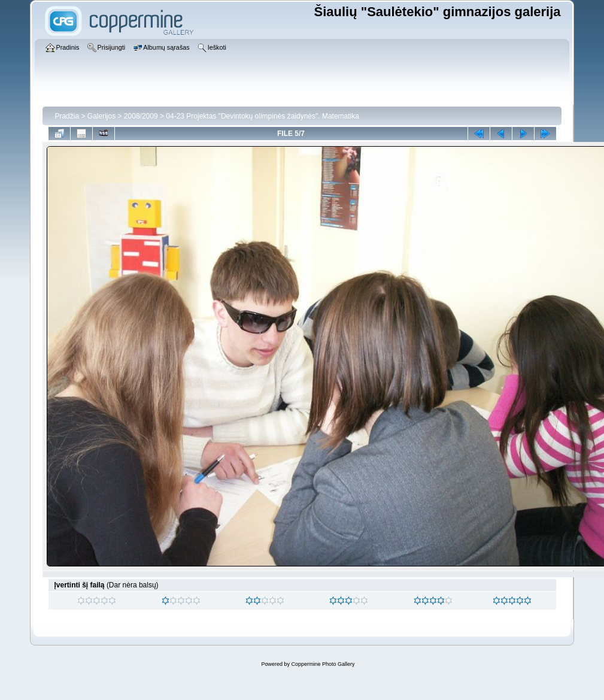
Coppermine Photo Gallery (323, 664)
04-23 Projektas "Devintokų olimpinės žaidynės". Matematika (262, 116)
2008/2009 (141, 116)
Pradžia (67, 116)
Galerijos (101, 116)
